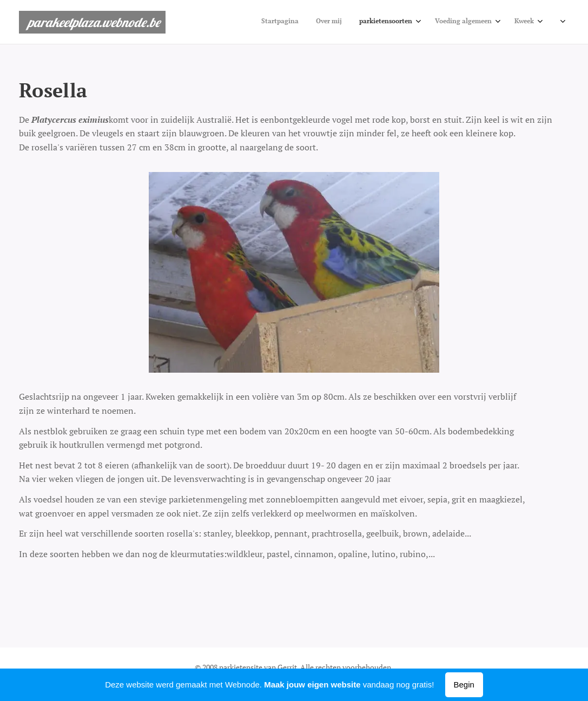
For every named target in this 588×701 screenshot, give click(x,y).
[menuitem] (280, 22)
